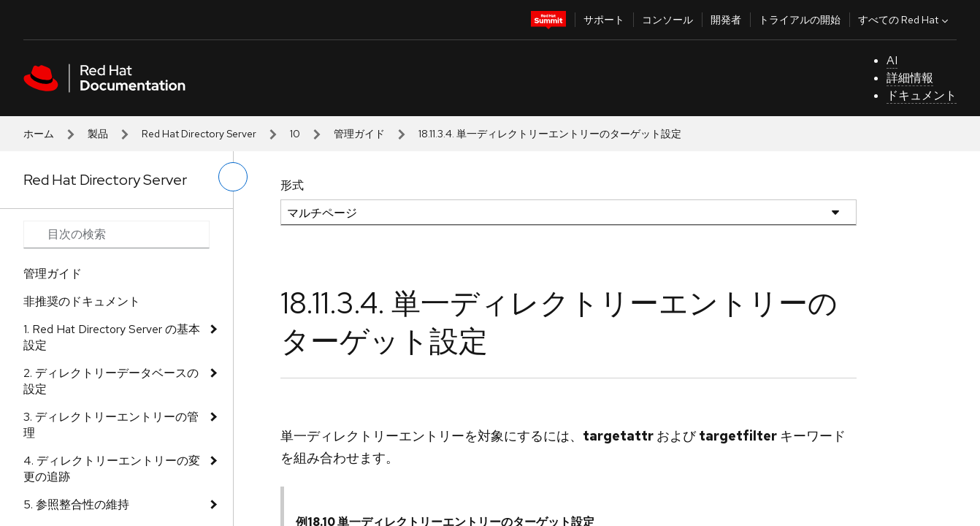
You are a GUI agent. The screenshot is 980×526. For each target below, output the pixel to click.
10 (295, 134)
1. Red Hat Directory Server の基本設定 (112, 337)
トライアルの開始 (800, 20)
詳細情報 (910, 78)
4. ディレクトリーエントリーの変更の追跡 (112, 469)
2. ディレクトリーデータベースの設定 (111, 381)
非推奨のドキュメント (82, 301)
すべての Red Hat (905, 20)
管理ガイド (359, 134)
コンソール (667, 20)
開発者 (726, 20)
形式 (292, 185)
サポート (604, 20)
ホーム (39, 134)
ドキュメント (922, 95)
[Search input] (116, 235)
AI (892, 60)
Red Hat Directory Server (199, 134)
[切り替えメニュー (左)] (233, 177)
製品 (98, 134)
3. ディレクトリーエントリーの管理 (111, 425)
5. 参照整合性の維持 (76, 504)
